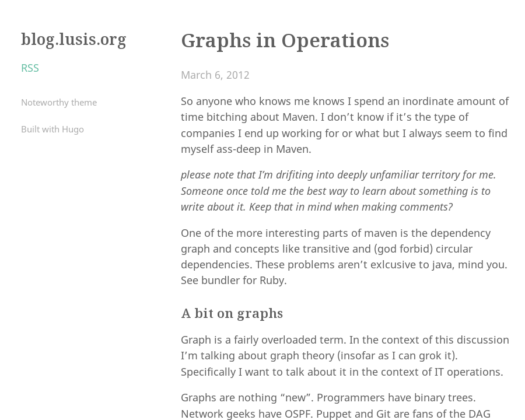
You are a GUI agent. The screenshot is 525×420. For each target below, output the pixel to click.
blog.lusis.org (74, 39)
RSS (30, 68)
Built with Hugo (52, 129)
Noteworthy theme (59, 102)
